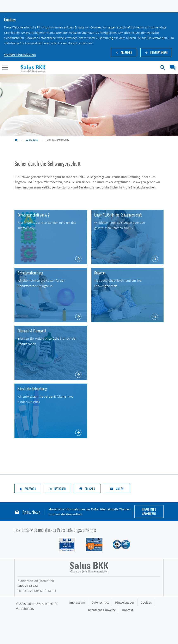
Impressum (77, 602)
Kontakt (128, 610)
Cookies (146, 602)
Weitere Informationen (20, 54)
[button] (5, 68)
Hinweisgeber (125, 602)
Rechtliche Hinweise (102, 610)
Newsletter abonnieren (149, 512)
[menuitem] (171, 68)
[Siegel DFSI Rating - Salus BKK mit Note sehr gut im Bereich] (92, 544)
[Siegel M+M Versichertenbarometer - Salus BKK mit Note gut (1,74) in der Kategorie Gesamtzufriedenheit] (64, 544)
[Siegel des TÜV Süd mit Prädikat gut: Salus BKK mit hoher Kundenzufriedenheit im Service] (119, 544)
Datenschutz (100, 602)
